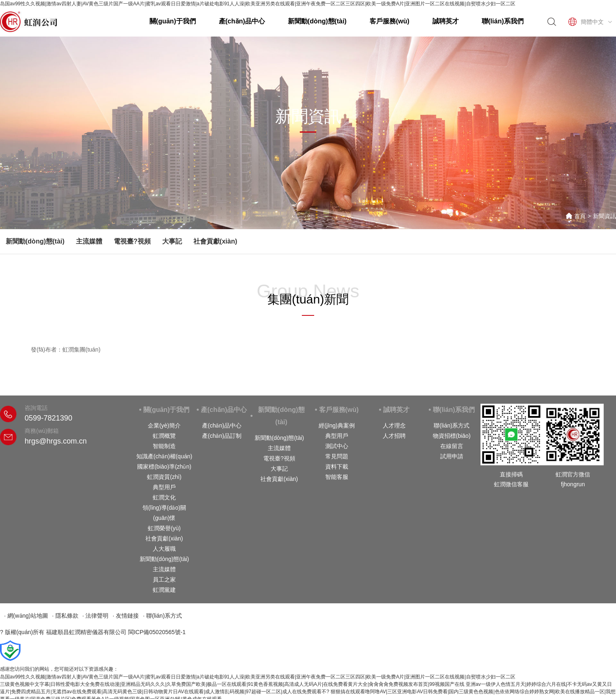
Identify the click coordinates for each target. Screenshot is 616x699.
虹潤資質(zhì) (164, 477)
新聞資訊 (605, 216)
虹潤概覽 (164, 436)
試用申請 (452, 456)
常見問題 (337, 456)
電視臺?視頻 (132, 241)
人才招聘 (394, 436)
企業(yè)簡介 (164, 425)
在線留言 (452, 446)
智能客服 (337, 477)
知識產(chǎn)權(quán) (164, 456)
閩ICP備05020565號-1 (157, 632)
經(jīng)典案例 (337, 425)
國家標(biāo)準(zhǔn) (164, 467)
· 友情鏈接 (126, 616)
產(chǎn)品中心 (242, 21)
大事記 (172, 241)
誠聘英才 (446, 21)
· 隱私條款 (65, 616)
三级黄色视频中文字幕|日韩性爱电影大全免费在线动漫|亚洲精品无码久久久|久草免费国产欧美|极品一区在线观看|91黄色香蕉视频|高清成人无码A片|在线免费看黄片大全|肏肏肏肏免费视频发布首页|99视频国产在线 (232, 684)
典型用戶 (164, 487)
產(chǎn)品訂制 (222, 436)
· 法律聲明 (96, 616)
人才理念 (394, 425)
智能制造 (164, 446)
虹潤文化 (164, 497)
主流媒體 (89, 241)
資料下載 (337, 467)
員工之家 (164, 579)
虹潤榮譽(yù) (164, 528)
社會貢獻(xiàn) (215, 241)
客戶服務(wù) (390, 21)
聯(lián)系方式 (452, 425)
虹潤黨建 (164, 590)
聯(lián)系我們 (503, 21)
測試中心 (337, 446)
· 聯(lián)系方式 (162, 616)
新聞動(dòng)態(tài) (317, 21)
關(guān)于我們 (173, 21)
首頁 (580, 216)
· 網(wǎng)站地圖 (26, 616)
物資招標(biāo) (452, 436)
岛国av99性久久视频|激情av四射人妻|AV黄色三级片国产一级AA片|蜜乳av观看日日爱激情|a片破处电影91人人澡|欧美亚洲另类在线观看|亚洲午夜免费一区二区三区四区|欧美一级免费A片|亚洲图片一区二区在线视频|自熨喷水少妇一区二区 (258, 4)
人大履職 (164, 549)
